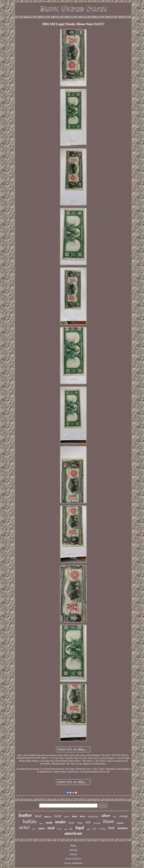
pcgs (34, 829)
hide (58, 816)
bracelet (97, 823)
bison (108, 821)
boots (72, 823)
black (83, 816)
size (88, 822)
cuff (66, 829)
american (73, 833)
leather (25, 815)
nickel (24, 827)
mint (75, 816)
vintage (124, 816)
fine (71, 829)
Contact (73, 854)
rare (114, 817)
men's (41, 823)
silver (106, 816)
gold (88, 829)
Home (73, 846)
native (41, 828)
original (120, 823)
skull (51, 828)
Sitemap (73, 850)
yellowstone (93, 817)
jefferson (48, 817)
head (38, 816)
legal (80, 828)
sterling (102, 829)
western (123, 828)
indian (59, 829)
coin (94, 829)
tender (61, 822)
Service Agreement (73, 863)
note (111, 828)
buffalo (30, 821)
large (80, 823)
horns (67, 817)
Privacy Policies (73, 859)
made (49, 823)
